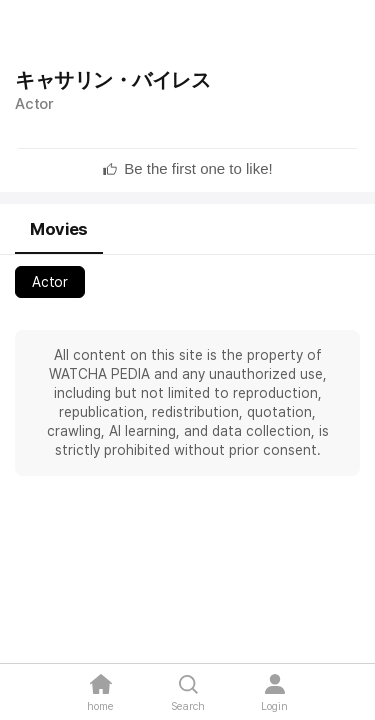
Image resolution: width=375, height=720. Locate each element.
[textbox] (198, 169)
